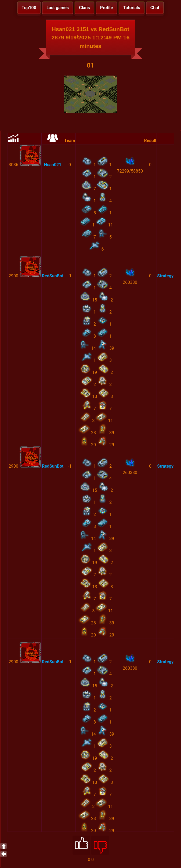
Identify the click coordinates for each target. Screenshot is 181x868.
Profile (107, 8)
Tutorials (132, 8)
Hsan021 (53, 165)
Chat (155, 8)
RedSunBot (53, 276)
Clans (84, 8)
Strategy (165, 276)
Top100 (29, 8)
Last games (58, 8)
